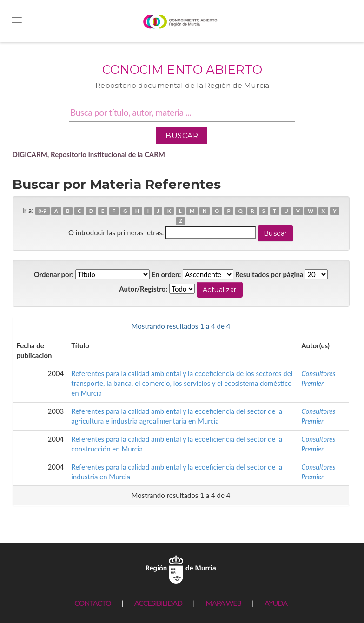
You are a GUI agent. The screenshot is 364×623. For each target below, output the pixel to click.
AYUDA (276, 603)
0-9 (43, 211)
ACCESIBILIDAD (158, 603)
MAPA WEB (223, 603)
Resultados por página (269, 274)
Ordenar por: (54, 274)
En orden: (166, 274)
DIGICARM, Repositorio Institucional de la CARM (89, 154)
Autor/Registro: (143, 289)
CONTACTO (93, 603)
